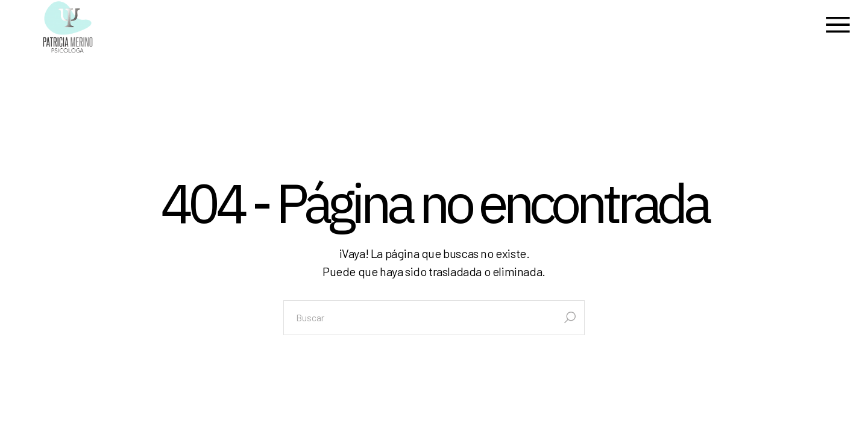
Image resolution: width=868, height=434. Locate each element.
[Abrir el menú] (838, 27)
